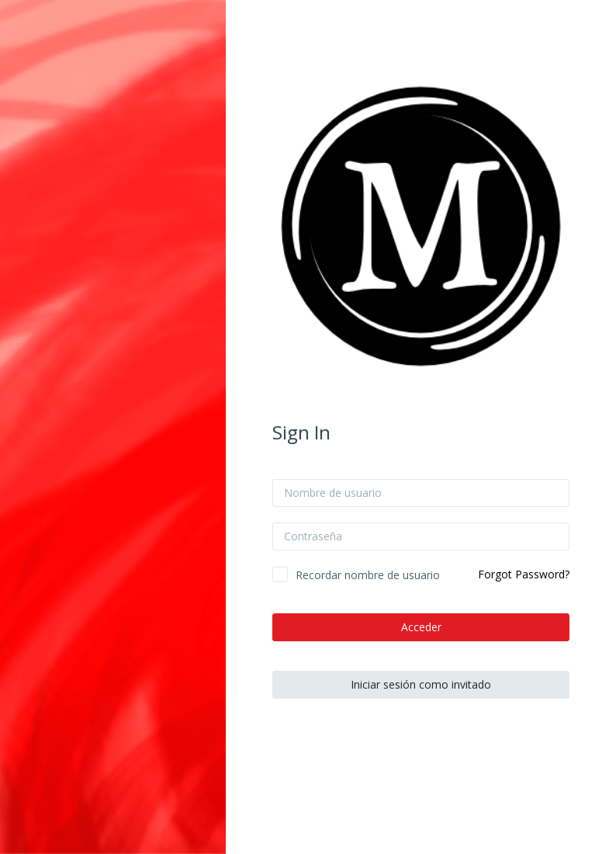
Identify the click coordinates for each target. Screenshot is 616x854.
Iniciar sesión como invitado (421, 684)
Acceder (421, 627)
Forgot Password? (524, 574)
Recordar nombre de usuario (368, 575)
